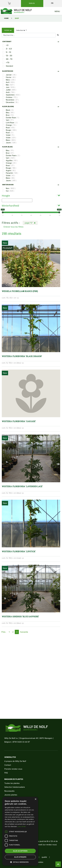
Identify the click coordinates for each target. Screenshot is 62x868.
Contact (8, 765)
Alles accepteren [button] (20, 851)
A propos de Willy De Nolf (15, 761)
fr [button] (52, 3)
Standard (9, 66)
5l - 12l (8, 52)
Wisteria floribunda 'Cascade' (19, 421)
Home (6, 18)
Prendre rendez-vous (13, 769)
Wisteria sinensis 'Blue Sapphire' (20, 617)
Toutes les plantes (12, 783)
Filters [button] (8, 30)
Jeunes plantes (11, 795)
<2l (7, 45)
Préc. (4, 632)
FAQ (6, 773)
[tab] (31, 42)
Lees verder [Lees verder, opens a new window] (22, 826)
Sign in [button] (32, 3)
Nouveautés (9, 791)
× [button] (35, 799)
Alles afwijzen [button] (20, 857)
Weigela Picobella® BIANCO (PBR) (20, 291)
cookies (40, 862)
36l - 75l (9, 59)
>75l (8, 63)
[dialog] (20, 831)
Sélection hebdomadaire (15, 787)
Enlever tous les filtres (13, 227)
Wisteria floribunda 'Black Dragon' (22, 356)
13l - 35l (9, 56)
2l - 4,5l (9, 49)
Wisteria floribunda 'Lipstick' (19, 551)
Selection (21, 30)
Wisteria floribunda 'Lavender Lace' (22, 486)
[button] (20, 862)
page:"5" (30, 223)
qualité (44, 857)
